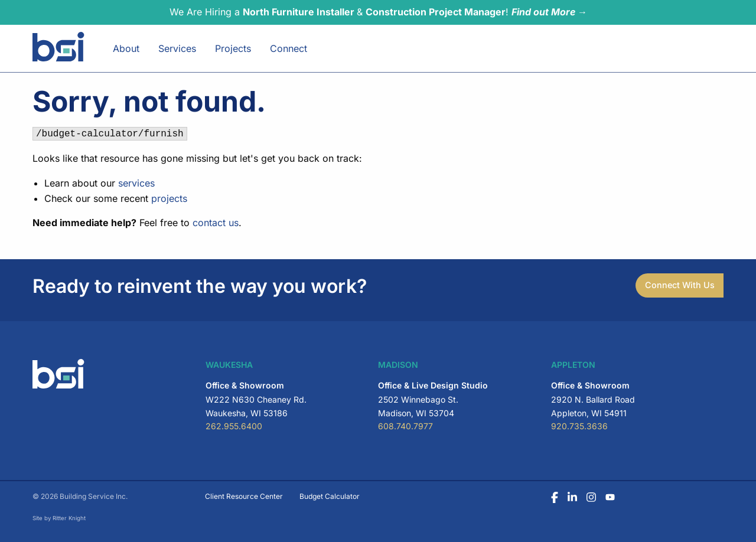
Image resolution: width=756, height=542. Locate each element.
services (136, 183)
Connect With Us (680, 285)
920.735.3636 (579, 426)
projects (169, 198)
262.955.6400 (234, 426)
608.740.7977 (405, 426)
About (126, 48)
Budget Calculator (330, 496)
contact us (216, 223)
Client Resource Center (244, 496)
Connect (289, 48)
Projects (233, 48)
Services (177, 48)
